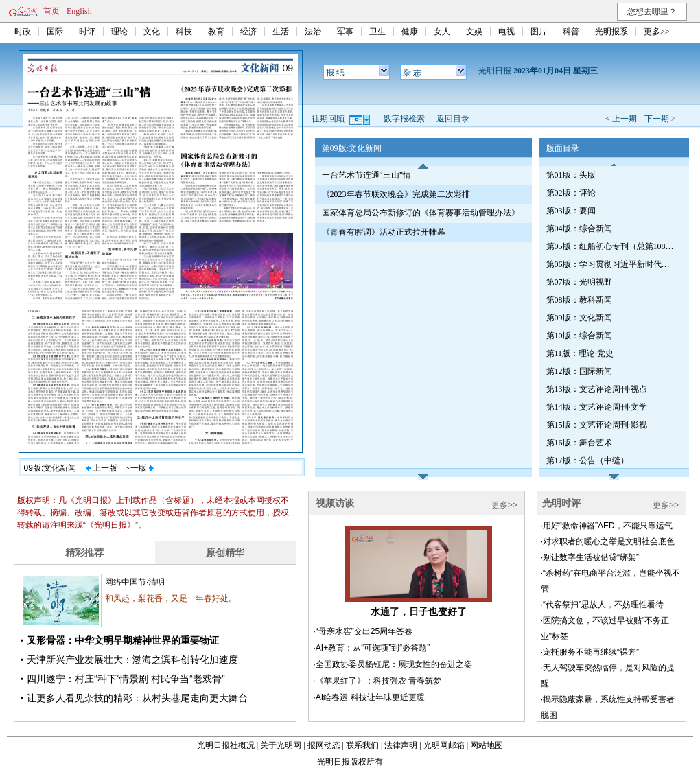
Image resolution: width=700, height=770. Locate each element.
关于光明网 (281, 745)
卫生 (377, 32)
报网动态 (324, 745)
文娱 (474, 32)
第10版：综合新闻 (579, 336)
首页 (51, 11)
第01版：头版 (571, 175)
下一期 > (660, 119)
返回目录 (453, 119)
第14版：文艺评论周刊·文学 (597, 407)
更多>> (657, 32)
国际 (55, 32)
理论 (119, 32)
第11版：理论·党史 (580, 353)
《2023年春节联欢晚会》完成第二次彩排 (396, 194)
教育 (216, 32)
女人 (442, 32)
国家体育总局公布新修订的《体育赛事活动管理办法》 (421, 213)
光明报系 (611, 32)
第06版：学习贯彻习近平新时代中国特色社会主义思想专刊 (611, 264)
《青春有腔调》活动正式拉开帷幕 (384, 232)
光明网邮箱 (444, 745)
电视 (506, 32)
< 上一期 (621, 119)
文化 (152, 32)
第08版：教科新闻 (579, 300)
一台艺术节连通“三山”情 (367, 175)
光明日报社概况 (226, 745)
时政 (23, 32)
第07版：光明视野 (579, 282)
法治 (313, 32)
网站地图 (487, 745)
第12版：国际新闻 (579, 371)
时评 (87, 32)
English (79, 11)
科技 (184, 32)
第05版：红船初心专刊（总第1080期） (611, 246)
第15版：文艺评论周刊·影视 (597, 425)
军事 (345, 32)
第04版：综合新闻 (579, 229)
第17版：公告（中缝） (587, 460)
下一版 (138, 468)
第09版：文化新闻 (579, 318)
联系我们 (362, 745)
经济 (248, 32)
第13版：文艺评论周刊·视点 (597, 389)
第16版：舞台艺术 (579, 443)
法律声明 (401, 745)
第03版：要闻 (571, 211)
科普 (571, 32)
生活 (281, 32)
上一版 (102, 468)
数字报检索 (404, 119)
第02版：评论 (571, 193)
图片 (539, 32)
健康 (410, 32)
